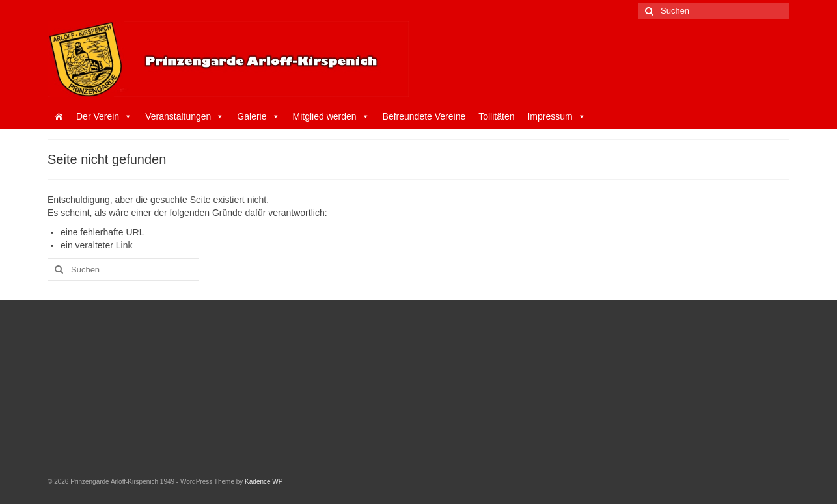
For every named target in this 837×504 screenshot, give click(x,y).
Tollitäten (496, 116)
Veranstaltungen (185, 116)
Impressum (556, 116)
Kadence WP (264, 482)
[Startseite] (59, 116)
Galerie (258, 116)
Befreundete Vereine (424, 116)
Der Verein (104, 116)
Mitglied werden (331, 116)
